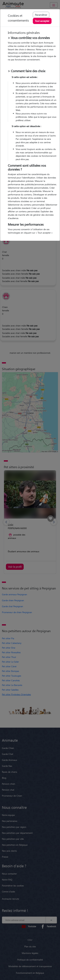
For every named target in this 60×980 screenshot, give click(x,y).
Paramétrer (41, 15)
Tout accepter (42, 21)
